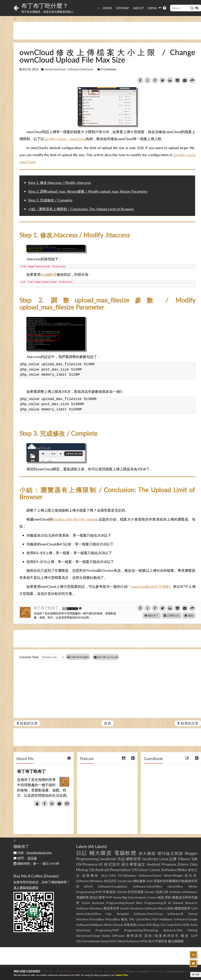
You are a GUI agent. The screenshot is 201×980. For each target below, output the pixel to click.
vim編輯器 (49, 274)
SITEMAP (123, 8)
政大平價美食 (158, 941)
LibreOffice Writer (182, 886)
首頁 (107, 723)
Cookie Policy (122, 975)
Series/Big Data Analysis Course (135, 897)
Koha (194, 925)
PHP (109, 897)
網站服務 (139, 881)
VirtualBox (112, 919)
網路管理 (133, 859)
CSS (162, 925)
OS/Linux (140, 870)
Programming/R (155, 903)
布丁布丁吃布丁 (47, 608)
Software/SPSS (137, 941)
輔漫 (185, 936)
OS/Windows (127, 875)
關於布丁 (152, 615)
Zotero (183, 864)
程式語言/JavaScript (118, 881)
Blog (156, 925)
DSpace (184, 859)
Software (82, 908)
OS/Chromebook (88, 941)
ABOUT (138, 8)
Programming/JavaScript (96, 859)
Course (154, 870)
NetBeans (166, 919)
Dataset (178, 903)
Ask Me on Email (108, 657)
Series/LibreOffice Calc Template (103, 914)
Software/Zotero (150, 875)
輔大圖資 (101, 853)
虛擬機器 (91, 875)
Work (108, 925)
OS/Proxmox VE (90, 864)
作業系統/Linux (134, 925)
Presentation (120, 870)
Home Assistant (93, 903)
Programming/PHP (89, 892)
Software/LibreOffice (147, 886)
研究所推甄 (136, 892)
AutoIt (125, 908)
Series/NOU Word (113, 941)
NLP (155, 919)
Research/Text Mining (180, 930)
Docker (150, 892)
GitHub (122, 892)
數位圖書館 (176, 941)
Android (154, 864)
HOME (107, 8)
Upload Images (78, 657)
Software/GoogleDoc (113, 886)
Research (191, 903)
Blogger (191, 853)
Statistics (175, 892)
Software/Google (186, 919)
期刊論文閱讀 (170, 853)
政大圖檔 (147, 853)
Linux (164, 859)
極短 (124, 919)
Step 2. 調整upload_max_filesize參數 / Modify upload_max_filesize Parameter (88, 191)
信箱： (33, 852)
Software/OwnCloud (80, 69)
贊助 (189, 615)
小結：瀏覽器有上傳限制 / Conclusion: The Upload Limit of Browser (81, 209)
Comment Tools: (29, 657)
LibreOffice (144, 919)
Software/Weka (174, 870)
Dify (132, 919)
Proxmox (169, 864)
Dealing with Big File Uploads (76, 519)
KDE (186, 925)
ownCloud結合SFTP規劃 (150, 586)
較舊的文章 (188, 723)
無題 (161, 897)
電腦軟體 (125, 853)
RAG (139, 903)
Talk (194, 859)
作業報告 (109, 892)
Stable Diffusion (113, 936)
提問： (25, 858)
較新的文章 (27, 723)
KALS (179, 925)
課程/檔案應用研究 (162, 936)
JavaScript (150, 859)
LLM (194, 908)
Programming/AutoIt (120, 903)
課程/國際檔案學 (179, 908)
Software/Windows (90, 881)
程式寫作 (112, 864)
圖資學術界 (111, 908)
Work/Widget (173, 875)
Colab (170, 925)
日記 (82, 853)
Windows (96, 908)
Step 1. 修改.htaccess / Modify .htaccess (60, 183)
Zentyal (118, 925)
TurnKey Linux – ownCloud (65, 139)
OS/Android (99, 870)
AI (169, 903)
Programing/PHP (107, 930)
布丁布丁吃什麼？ (45, 5)
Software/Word (155, 908)
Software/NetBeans (90, 925)
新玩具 (191, 875)
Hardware (137, 908)
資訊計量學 (97, 897)
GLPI (194, 936)
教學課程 (135, 936)
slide (150, 881)
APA (149, 925)
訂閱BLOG (172, 615)
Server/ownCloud (55, 69)
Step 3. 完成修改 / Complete (50, 200)
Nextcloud (83, 930)
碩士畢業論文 (134, 864)
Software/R (175, 914)
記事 (173, 859)
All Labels (97, 846)
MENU (154, 8)
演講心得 (162, 892)
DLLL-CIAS (108, 875)
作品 (121, 859)
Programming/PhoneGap (141, 930)
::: (98, 8)
